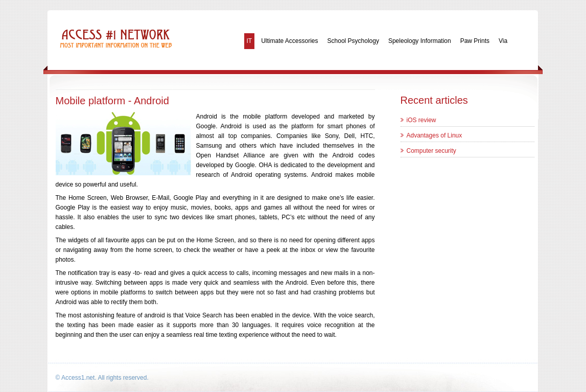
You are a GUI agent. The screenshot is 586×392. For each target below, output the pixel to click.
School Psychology (353, 41)
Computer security (431, 151)
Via (503, 41)
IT (250, 41)
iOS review (421, 120)
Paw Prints (475, 41)
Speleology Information (420, 41)
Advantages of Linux (435, 135)
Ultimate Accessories (289, 41)
